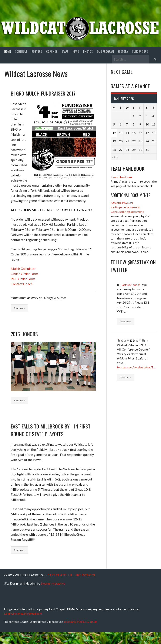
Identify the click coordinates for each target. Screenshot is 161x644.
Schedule (21, 51)
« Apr (115, 157)
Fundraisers (140, 51)
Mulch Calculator (23, 268)
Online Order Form (24, 274)
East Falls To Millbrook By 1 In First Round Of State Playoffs (51, 430)
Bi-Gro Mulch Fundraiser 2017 (43, 93)
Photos (88, 51)
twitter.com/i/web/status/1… (136, 367)
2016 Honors (24, 334)
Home (8, 51)
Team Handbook (121, 177)
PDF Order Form (23, 279)
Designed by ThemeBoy (144, 635)
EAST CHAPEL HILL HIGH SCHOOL (72, 575)
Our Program (105, 51)
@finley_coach (131, 285)
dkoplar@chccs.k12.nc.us (81, 622)
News (76, 51)
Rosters (37, 51)
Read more (19, 308)
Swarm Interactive (53, 583)
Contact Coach (22, 284)
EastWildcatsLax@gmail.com (23, 614)
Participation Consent (125, 207)
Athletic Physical (122, 203)
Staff (65, 51)
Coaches (52, 51)
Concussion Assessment (127, 212)
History (123, 51)
